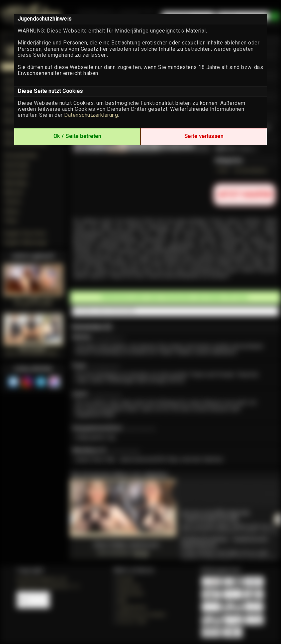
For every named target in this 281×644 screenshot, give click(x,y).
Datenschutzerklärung (91, 115)
